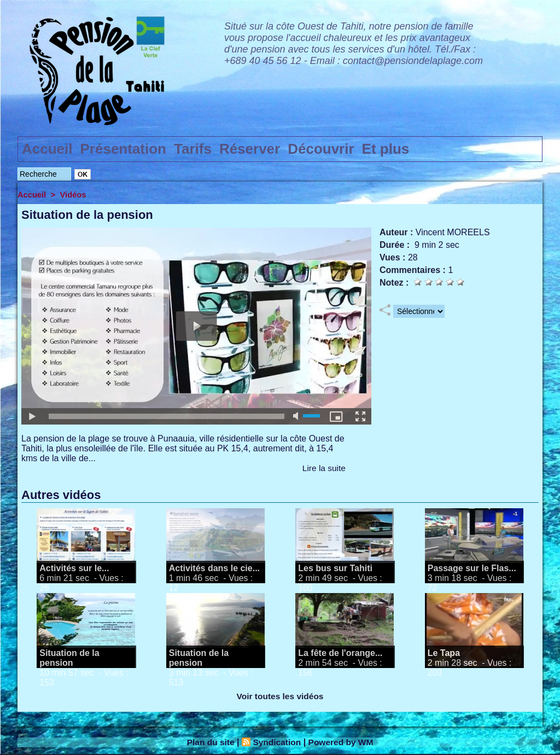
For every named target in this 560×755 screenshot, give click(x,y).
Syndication (276, 742)
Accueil (47, 149)
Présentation (124, 149)
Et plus (386, 149)
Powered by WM (343, 742)
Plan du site (209, 742)
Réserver (250, 149)
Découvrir (321, 149)
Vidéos (74, 194)
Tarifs (193, 149)
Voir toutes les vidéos (280, 696)
